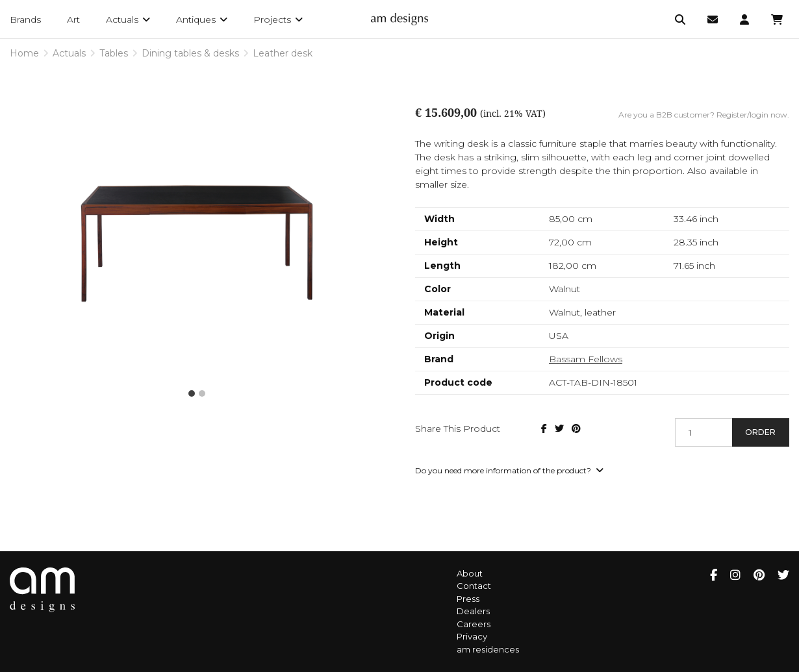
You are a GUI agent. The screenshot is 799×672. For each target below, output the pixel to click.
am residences (488, 649)
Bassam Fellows (586, 359)
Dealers (473, 611)
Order (760, 432)
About (470, 573)
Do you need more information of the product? (509, 470)
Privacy (472, 636)
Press (468, 599)
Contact (474, 586)
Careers (474, 624)
